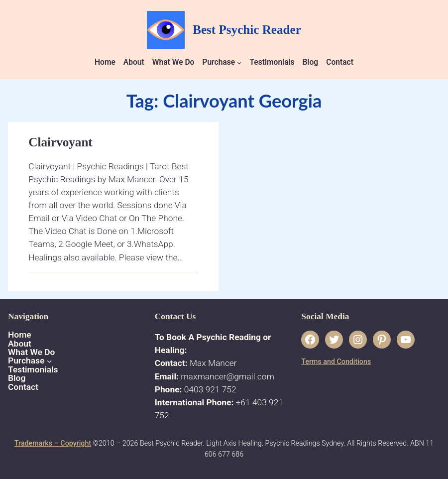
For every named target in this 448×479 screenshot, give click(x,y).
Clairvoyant (60, 142)
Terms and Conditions (336, 361)
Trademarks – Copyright (53, 443)
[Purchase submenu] (239, 62)
